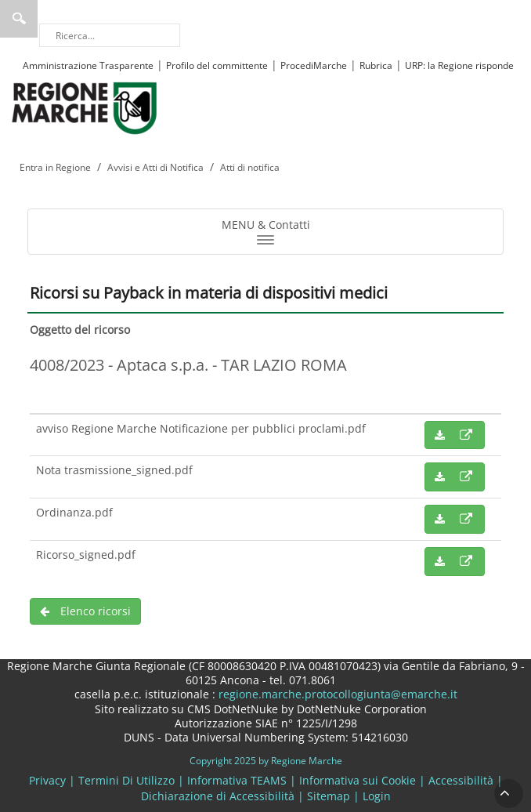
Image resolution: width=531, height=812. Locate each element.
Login (377, 796)
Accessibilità (461, 780)
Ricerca (19, 19)
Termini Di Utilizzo (126, 780)
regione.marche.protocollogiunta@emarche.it (336, 694)
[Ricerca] (110, 35)
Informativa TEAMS (237, 780)
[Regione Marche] (85, 107)
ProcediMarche (314, 65)
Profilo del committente (217, 65)
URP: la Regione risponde (459, 65)
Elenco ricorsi (85, 611)
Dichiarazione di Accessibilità (218, 796)
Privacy (47, 780)
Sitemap (329, 796)
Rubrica (376, 65)
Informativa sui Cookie (358, 780)
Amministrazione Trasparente (88, 65)
